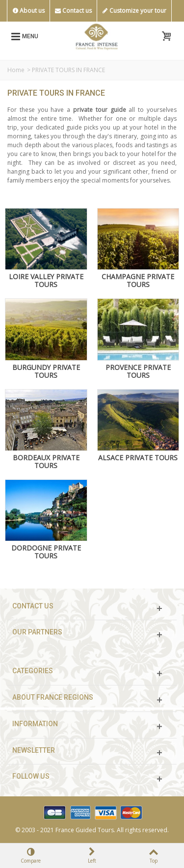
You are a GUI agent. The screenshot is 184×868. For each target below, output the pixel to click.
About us (28, 11)
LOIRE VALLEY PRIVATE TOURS (46, 281)
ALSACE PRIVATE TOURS (138, 458)
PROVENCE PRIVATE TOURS (138, 371)
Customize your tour (134, 11)
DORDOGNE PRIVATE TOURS (46, 552)
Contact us (73, 11)
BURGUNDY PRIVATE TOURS (46, 371)
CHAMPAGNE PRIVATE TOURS (138, 281)
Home (16, 70)
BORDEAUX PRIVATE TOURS (46, 462)
